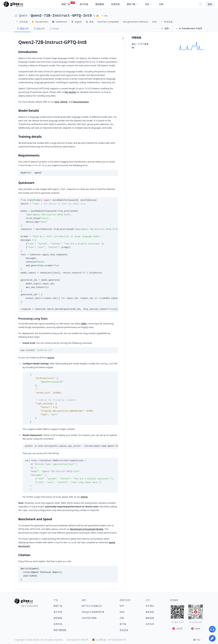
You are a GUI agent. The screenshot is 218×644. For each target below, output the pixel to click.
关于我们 (150, 606)
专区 (148, 4)
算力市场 (58, 612)
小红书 (177, 628)
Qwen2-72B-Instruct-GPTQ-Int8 (61, 16)
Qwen (23, 16)
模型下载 (132, 4)
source (51, 357)
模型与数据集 (60, 630)
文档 (122, 618)
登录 (210, 4)
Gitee (196, 628)
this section (70, 92)
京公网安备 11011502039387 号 (109, 640)
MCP (122, 606)
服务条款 (150, 612)
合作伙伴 (150, 624)
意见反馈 (124, 630)
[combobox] (198, 640)
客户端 (123, 624)
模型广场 (58, 606)
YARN (84, 324)
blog (57, 102)
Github (84, 497)
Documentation (81, 102)
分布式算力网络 (89, 618)
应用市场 (58, 624)
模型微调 (58, 618)
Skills (122, 612)
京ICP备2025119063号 (78, 640)
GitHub (64, 102)
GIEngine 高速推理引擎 (93, 612)
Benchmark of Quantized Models (87, 529)
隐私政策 (150, 618)
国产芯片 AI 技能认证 (92, 606)
